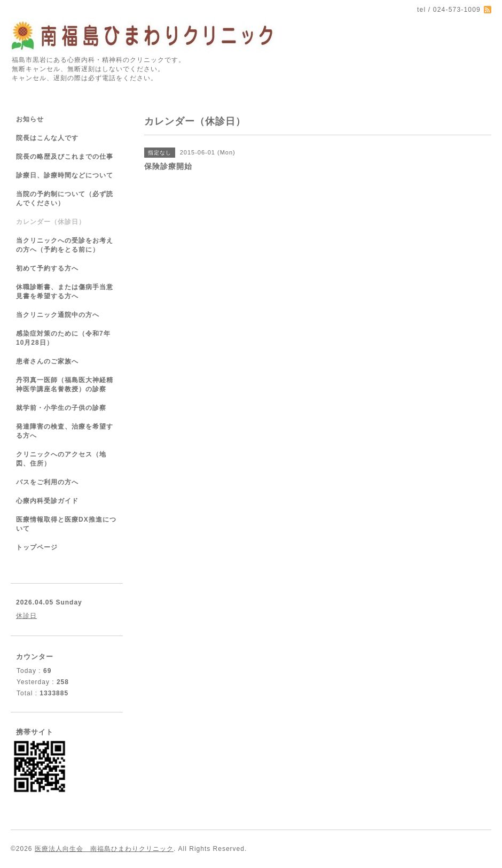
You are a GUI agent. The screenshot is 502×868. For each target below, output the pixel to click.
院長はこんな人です (47, 138)
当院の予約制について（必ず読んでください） (65, 199)
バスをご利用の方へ (47, 482)
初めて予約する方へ (47, 268)
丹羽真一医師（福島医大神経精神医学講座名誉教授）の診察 (65, 385)
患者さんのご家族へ (47, 361)
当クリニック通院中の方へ (58, 315)
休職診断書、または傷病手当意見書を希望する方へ (65, 292)
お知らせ (30, 119)
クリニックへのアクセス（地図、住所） (61, 459)
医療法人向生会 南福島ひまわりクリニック (104, 849)
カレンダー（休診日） (51, 222)
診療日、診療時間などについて (65, 175)
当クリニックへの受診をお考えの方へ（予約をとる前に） (65, 245)
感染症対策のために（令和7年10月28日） (63, 338)
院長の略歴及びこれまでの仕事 (65, 157)
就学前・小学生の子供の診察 (61, 408)
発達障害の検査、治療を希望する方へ (65, 431)
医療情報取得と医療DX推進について (66, 524)
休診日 (26, 616)
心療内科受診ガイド (47, 501)
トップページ (37, 547)
